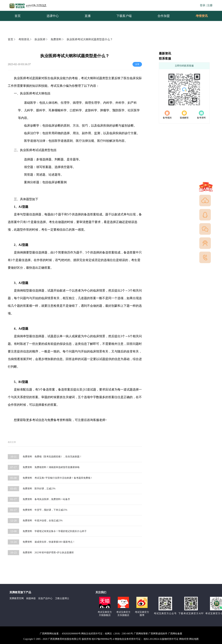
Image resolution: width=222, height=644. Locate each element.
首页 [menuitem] (18, 16)
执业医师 (41, 39)
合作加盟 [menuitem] (164, 16)
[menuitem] (202, 16)
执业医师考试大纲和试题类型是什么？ (90, 39)
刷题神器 (31, 598)
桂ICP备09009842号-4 (103, 639)
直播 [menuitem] (88, 16)
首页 (12, 39)
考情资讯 (199, 16)
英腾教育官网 (17, 598)
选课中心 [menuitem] (53, 16)
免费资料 (57, 39)
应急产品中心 (45, 598)
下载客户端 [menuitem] (124, 16)
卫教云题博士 (62, 598)
